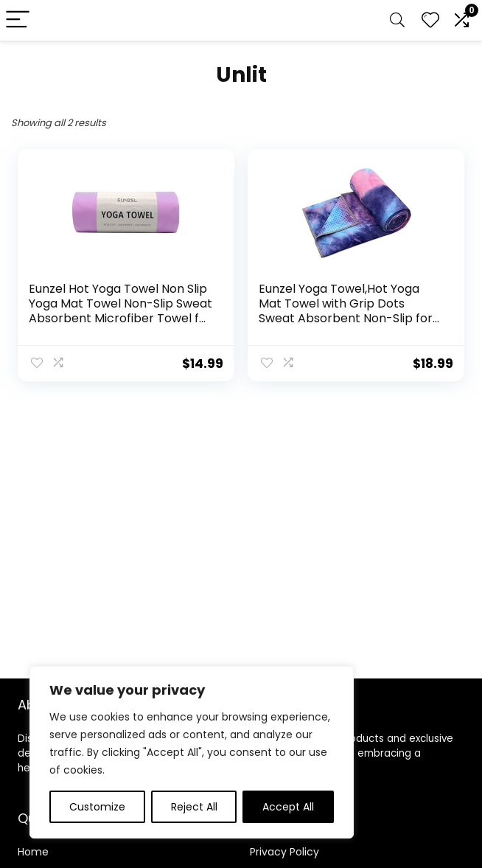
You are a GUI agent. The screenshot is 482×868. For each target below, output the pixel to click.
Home (33, 852)
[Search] (397, 20)
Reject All (194, 807)
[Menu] (18, 20)
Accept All (288, 807)
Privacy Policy (284, 852)
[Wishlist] (430, 20)
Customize (97, 807)
